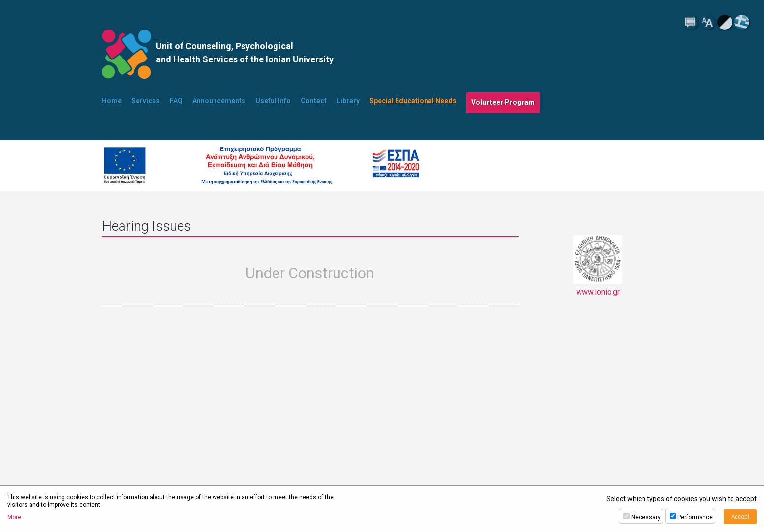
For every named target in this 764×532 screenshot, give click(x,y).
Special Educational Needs (413, 101)
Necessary (646, 517)
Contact (314, 101)
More (14, 517)
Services (146, 101)
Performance (695, 517)
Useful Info (273, 101)
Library (348, 101)
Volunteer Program (503, 102)
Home (112, 101)
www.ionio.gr (598, 266)
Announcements (219, 101)
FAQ (176, 101)
